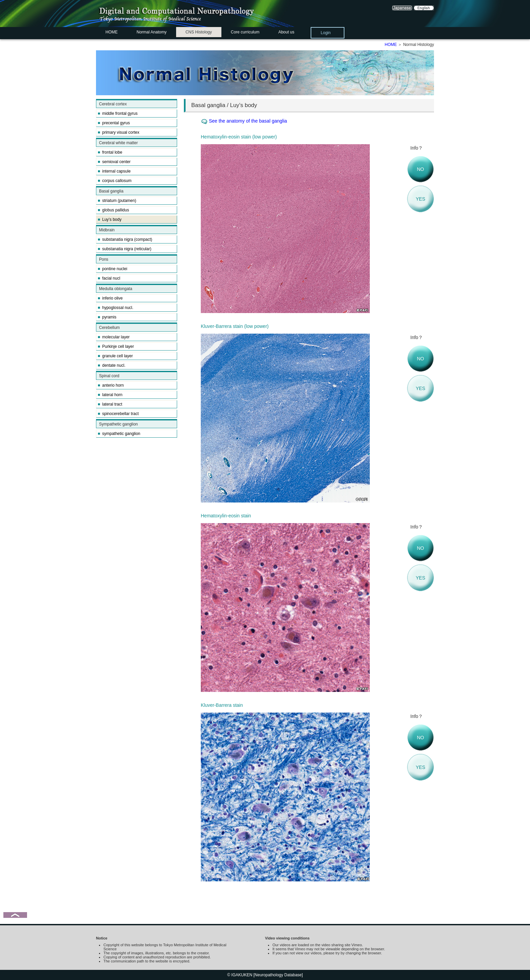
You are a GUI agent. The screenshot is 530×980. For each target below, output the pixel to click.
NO (421, 169)
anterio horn (111, 385)
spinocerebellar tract (118, 414)
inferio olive (110, 298)
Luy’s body (110, 220)
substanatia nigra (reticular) (125, 249)
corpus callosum (115, 181)
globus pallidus (113, 210)
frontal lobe (110, 152)
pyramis (107, 317)
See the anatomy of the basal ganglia (248, 121)
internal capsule (114, 171)
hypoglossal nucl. (115, 308)
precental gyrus (114, 123)
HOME (112, 32)
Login (326, 33)
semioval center (114, 162)
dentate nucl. (112, 365)
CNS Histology (199, 32)
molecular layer (114, 337)
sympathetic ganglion (119, 434)
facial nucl (109, 278)
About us (286, 32)
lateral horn (110, 395)
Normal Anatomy (152, 32)
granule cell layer (115, 356)
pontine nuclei (112, 269)
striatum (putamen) (117, 201)
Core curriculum (245, 32)
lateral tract (110, 404)
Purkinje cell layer (116, 346)
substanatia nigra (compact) (125, 239)
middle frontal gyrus (118, 113)
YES (420, 199)
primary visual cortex (118, 132)
